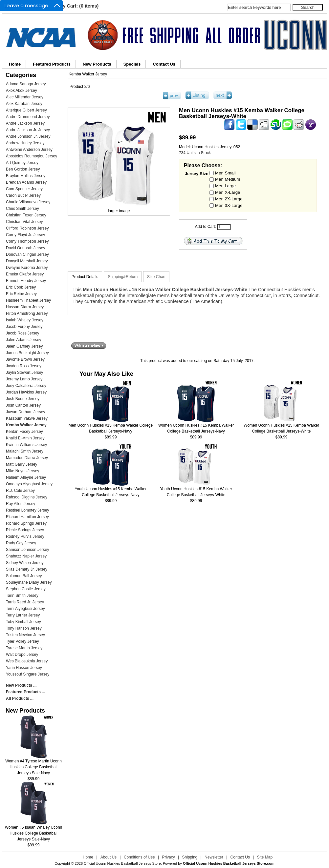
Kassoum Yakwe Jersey (27, 418)
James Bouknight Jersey (27, 353)
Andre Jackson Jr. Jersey (28, 130)
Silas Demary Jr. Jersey (27, 569)
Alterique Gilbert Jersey (26, 110)
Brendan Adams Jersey (26, 182)
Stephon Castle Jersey (26, 589)
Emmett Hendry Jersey (26, 281)
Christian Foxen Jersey (26, 215)
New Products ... (21, 685)
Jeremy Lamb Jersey (24, 379)
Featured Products (52, 64)
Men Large (225, 186)
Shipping (190, 857)
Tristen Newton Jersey (25, 635)
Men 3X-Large (229, 205)
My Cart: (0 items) (79, 6)
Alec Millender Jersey (25, 97)
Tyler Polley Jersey (22, 641)
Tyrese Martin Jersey (24, 648)
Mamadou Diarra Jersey (27, 458)
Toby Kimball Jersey (23, 622)
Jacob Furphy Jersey (24, 327)
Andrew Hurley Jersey (25, 143)
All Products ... (20, 698)
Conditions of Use (139, 857)
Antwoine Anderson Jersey (29, 150)
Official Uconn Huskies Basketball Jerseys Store (122, 863)
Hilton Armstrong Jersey (27, 313)
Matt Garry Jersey (22, 464)
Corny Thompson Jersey (27, 241)
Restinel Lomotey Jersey (27, 510)
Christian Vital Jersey (24, 222)
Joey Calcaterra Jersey (26, 386)
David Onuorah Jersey (25, 248)
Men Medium (228, 179)
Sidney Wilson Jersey (25, 563)
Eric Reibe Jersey (21, 294)
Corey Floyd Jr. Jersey (25, 235)
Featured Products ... (25, 692)
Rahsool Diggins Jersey (27, 497)
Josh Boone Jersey (23, 399)
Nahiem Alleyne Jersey (26, 477)
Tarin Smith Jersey (22, 595)
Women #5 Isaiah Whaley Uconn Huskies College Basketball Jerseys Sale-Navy (34, 831)
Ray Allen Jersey (21, 504)
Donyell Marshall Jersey (27, 261)
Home (15, 64)
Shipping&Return (123, 277)
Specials (132, 64)
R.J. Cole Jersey (20, 491)
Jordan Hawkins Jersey (26, 392)
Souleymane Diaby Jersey (29, 582)
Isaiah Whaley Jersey (25, 320)
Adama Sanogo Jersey (26, 84)
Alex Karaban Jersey (24, 104)
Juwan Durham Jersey (25, 412)
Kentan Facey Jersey (24, 432)
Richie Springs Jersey (25, 530)
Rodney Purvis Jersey (25, 536)
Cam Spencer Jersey (24, 189)
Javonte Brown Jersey (25, 359)
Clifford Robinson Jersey (27, 228)
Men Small (225, 173)
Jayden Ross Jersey (24, 366)
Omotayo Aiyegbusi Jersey (29, 484)
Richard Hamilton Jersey (27, 517)
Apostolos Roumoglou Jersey (32, 156)
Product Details (85, 277)
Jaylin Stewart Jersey (24, 373)
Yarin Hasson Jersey (24, 668)
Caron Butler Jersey (23, 195)
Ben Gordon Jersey (23, 169)
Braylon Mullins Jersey (26, 176)
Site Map (265, 857)
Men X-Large (228, 192)
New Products (97, 64)
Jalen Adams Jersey (23, 340)
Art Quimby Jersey (22, 163)
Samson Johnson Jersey (27, 550)
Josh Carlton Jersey (23, 405)
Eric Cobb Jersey (21, 287)
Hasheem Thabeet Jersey (28, 300)
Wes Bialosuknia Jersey (27, 661)
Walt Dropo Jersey (22, 655)
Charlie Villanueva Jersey (28, 202)
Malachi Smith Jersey (25, 451)
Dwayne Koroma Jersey (27, 268)
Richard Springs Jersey (26, 523)
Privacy (168, 857)
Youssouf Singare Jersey (28, 674)
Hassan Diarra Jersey (25, 307)
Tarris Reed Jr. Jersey (25, 602)
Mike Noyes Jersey (22, 471)
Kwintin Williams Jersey (26, 445)
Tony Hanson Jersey (24, 628)
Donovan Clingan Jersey (27, 254)
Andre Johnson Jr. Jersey (28, 136)
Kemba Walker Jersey (88, 74)
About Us (109, 857)
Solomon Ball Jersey (24, 576)
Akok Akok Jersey (22, 91)
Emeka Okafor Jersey (25, 274)
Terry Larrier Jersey (23, 615)
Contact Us (164, 64)
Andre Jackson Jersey (25, 123)
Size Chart (156, 277)
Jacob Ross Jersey (22, 333)
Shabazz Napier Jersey (26, 556)
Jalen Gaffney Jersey (24, 346)
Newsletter (214, 857)
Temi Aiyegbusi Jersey (25, 609)
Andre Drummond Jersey (28, 117)
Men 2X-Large (229, 199)
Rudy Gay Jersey (21, 543)
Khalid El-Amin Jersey (25, 438)
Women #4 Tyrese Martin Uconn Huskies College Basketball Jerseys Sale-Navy (33, 765)
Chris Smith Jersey (22, 209)
